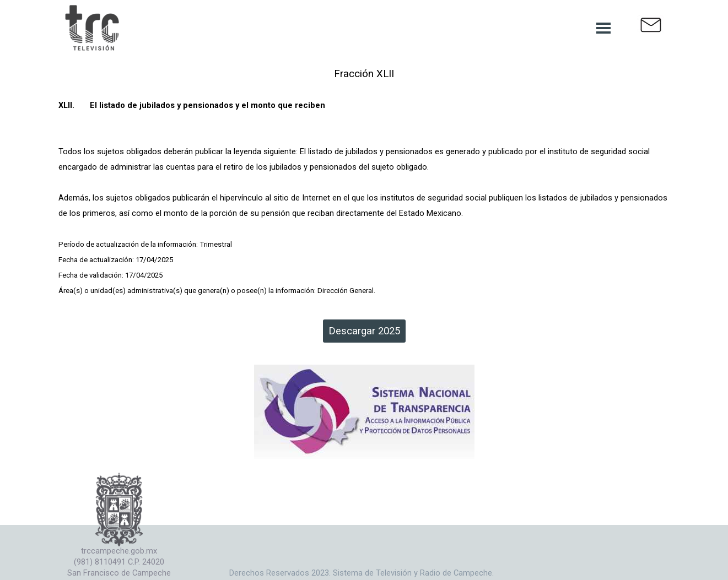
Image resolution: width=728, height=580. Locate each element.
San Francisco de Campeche (119, 573)
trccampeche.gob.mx (119, 551)
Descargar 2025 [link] (364, 331)
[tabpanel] (364, 182)
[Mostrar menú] (604, 28)
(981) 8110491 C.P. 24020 (119, 562)
